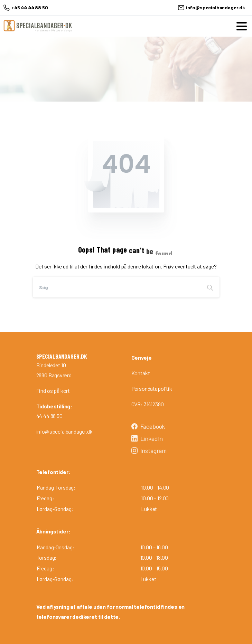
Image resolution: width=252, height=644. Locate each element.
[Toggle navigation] (242, 26)
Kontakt (141, 373)
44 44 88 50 (49, 416)
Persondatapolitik (152, 389)
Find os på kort (53, 391)
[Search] (117, 287)
